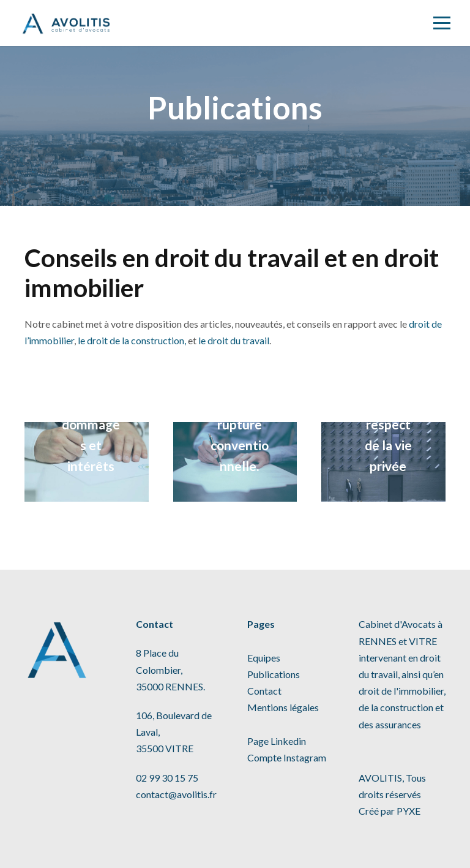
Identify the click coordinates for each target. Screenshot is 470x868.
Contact (264, 691)
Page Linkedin (277, 741)
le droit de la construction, (132, 340)
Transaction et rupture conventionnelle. (240, 424)
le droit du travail (234, 340)
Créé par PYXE (390, 811)
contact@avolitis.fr (176, 794)
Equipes (264, 658)
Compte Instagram (287, 757)
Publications (274, 674)
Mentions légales (283, 707)
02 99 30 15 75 (167, 778)
